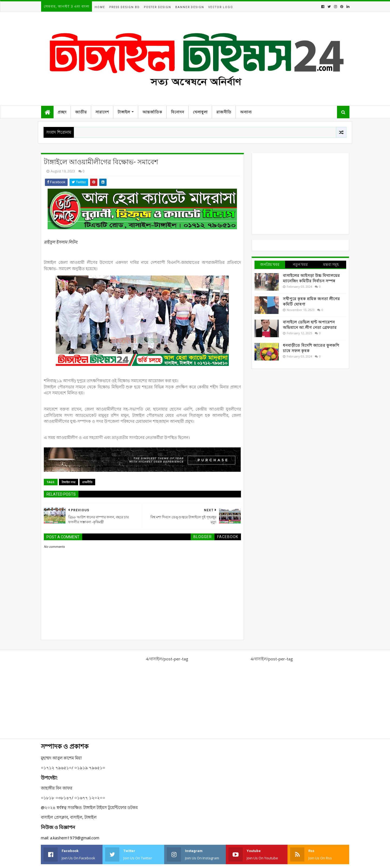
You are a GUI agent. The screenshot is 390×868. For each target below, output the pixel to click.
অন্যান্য (246, 112)
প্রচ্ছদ (62, 112)
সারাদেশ (102, 112)
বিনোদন (178, 112)
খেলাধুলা (200, 112)
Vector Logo (221, 7)
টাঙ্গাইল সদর (69, 482)
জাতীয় (81, 112)
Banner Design (190, 7)
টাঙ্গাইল (124, 112)
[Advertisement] (300, 194)
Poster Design (158, 7)
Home (100, 7)
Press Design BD (125, 7)
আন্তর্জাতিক (152, 112)
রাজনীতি (224, 112)
